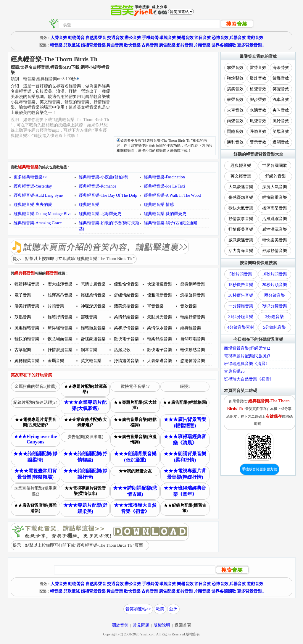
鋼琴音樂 (89, 350)
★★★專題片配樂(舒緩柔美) (85, 508)
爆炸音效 (258, 78)
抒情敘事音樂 (241, 219)
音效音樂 (188, 306)
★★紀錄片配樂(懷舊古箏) (185, 508)
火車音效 (235, 110)
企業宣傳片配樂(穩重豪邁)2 (35, 491)
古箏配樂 (23, 350)
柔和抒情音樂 (126, 328)
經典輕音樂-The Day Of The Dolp (108, 195)
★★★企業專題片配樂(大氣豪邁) (85, 405)
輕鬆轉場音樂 (27, 284)
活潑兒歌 (122, 350)
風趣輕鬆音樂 (27, 328)
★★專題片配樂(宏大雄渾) (135, 405)
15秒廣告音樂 (241, 285)
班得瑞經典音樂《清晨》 (247, 364)
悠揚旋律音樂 (193, 295)
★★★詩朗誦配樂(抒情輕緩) (85, 457)
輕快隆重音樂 (275, 197)
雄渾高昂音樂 (60, 295)
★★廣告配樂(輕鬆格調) (185, 402)
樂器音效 (185, 38)
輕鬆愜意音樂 (93, 328)
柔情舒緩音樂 (126, 317)
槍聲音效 (258, 89)
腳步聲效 (258, 100)
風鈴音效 (281, 121)
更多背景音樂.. (250, 45)
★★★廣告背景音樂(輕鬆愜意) (185, 422)
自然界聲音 (96, 38)
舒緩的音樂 (275, 176)
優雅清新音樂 (159, 295)
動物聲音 (76, 38)
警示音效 (258, 142)
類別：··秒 (45, 79)
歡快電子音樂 (126, 339)
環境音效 (168, 38)
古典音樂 (150, 45)
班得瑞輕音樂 (60, 328)
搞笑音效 (235, 89)
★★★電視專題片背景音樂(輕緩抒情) (185, 474)
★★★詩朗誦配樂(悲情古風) (135, 491)
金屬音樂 (56, 361)
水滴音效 (258, 110)
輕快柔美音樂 (275, 240)
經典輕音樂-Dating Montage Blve (43, 214)
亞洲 (173, 609)
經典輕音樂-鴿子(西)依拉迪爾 (171, 223)
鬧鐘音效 (235, 131)
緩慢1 (185, 386)
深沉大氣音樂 (275, 187)
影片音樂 (185, 45)
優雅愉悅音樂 (126, 284)
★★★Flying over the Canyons (35, 439)
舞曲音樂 (115, 45)
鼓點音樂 (23, 317)
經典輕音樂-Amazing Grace (38, 223)
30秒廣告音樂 (241, 295)
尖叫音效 (281, 110)
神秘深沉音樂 (93, 306)
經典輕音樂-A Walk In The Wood (172, 195)
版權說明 (162, 625)
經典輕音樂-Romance (98, 186)
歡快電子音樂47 (135, 386)
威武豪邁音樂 (241, 240)
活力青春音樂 (241, 251)
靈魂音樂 (89, 317)
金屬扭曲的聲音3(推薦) (36, 386)
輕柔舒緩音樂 (159, 339)
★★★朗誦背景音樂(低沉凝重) (135, 457)
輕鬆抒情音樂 (60, 317)
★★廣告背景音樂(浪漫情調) (135, 439)
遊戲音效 (255, 38)
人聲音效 (59, 38)
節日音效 (203, 38)
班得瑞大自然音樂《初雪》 (249, 379)
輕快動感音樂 (193, 350)
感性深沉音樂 (275, 229)
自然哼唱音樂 (193, 339)
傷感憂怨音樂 (241, 197)
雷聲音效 (258, 68)
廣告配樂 (167, 45)
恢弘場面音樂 (60, 339)
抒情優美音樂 (241, 229)
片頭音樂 (202, 45)
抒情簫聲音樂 (126, 361)
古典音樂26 (234, 371)
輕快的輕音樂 (27, 339)
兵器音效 (238, 38)
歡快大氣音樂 (241, 208)
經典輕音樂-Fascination (164, 177)
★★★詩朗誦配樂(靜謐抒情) (85, 474)
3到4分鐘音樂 (241, 317)
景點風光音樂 (159, 317)
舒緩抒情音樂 (275, 251)
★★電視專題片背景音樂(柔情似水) (85, 491)
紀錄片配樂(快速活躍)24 (35, 402)
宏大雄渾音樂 (60, 284)
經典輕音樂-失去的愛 (33, 205)
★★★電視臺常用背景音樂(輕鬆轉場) (36, 474)
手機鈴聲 (150, 38)
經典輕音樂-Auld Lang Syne (38, 195)
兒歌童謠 (72, 45)
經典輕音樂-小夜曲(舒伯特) (104, 177)
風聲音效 (258, 121)
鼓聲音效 (235, 100)
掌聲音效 (235, 68)
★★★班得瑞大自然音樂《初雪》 (135, 508)
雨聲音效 (235, 121)
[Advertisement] (165, 95)
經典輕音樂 (89, 205)
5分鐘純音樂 (274, 327)
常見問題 (141, 625)
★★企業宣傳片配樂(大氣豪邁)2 (85, 422)
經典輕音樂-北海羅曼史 (100, 214)
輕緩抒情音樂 (193, 317)
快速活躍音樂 (159, 284)
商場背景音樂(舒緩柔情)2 (247, 348)
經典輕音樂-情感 (159, 205)
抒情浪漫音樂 (60, 350)
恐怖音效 (220, 38)
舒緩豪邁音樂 (93, 339)
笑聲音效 (281, 89)
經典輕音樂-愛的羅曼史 (165, 214)
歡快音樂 (132, 45)
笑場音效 (281, 131)
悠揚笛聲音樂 (193, 361)
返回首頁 (183, 625)
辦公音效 (133, 38)
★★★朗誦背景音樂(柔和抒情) (185, 457)
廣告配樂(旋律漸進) (85, 437)
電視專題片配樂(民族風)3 (247, 356)
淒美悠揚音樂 (126, 306)
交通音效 (115, 38)
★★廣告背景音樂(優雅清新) (35, 508)
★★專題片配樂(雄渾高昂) (85, 389)
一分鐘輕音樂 (241, 306)
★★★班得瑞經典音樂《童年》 (185, 491)
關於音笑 (120, 625)
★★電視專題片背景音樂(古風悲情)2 (36, 422)
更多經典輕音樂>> (30, 177)
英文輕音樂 (91, 361)
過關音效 (281, 142)
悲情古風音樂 (93, 284)
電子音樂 (23, 295)
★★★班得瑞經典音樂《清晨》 (185, 440)
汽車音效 (281, 100)
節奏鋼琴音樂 (193, 284)
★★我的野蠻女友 (135, 471)
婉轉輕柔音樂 (27, 361)
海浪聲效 (281, 68)
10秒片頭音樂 (275, 274)
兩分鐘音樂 (275, 295)
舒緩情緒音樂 (126, 295)
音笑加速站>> (138, 609)
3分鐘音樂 (274, 317)
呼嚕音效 (258, 131)
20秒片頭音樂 (275, 285)
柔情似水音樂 (159, 328)
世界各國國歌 (224, 45)
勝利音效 (235, 142)
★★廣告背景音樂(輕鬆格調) (135, 422)
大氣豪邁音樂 (159, 361)
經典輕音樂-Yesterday (33, 186)
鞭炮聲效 (235, 78)
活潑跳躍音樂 (275, 219)
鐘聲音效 (281, 78)
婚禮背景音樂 (93, 45)
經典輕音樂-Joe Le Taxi (165, 186)
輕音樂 (56, 45)
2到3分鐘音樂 (275, 306)
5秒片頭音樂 (241, 274)
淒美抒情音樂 (27, 306)
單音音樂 (155, 306)
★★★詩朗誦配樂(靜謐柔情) (35, 457)
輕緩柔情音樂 (93, 295)
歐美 (160, 609)
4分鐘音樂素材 (241, 327)
